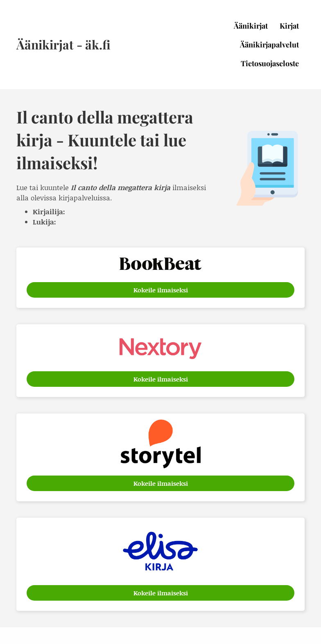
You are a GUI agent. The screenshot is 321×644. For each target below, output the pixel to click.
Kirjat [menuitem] (289, 26)
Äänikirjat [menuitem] (251, 26)
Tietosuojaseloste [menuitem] (270, 63)
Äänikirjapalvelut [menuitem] (269, 45)
